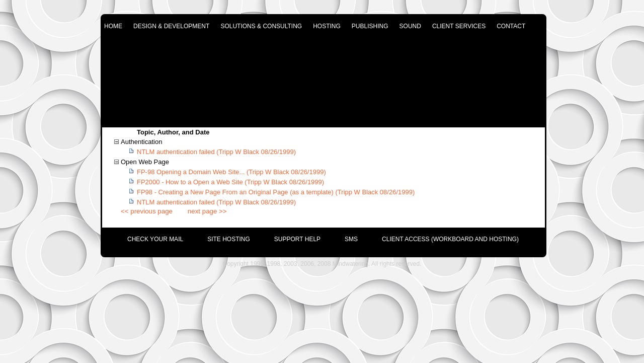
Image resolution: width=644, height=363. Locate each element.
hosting (327, 26)
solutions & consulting (261, 26)
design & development (171, 26)
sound (410, 26)
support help (297, 239)
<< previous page (147, 211)
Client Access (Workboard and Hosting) (450, 239)
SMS (351, 239)
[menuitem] (143, 237)
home (113, 26)
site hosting (229, 239)
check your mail (155, 239)
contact (511, 26)
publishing (370, 26)
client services (459, 26)
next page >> (207, 211)
